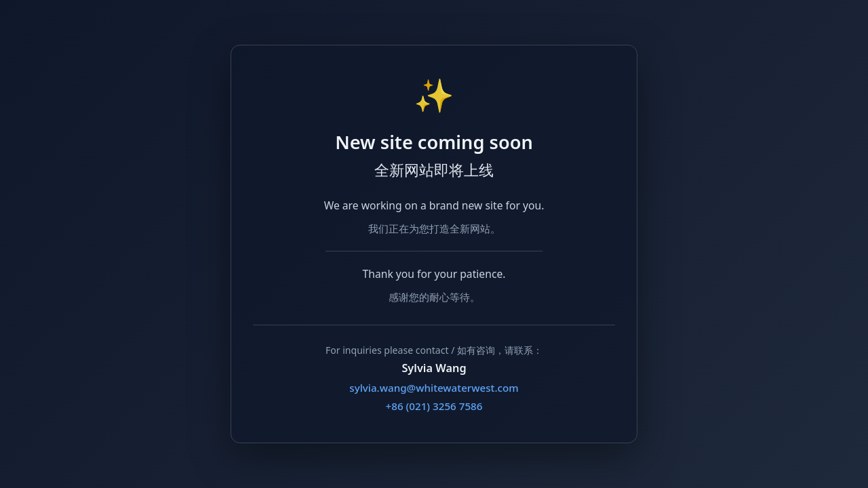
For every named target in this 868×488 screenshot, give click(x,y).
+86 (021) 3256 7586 (434, 406)
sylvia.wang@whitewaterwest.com (434, 388)
